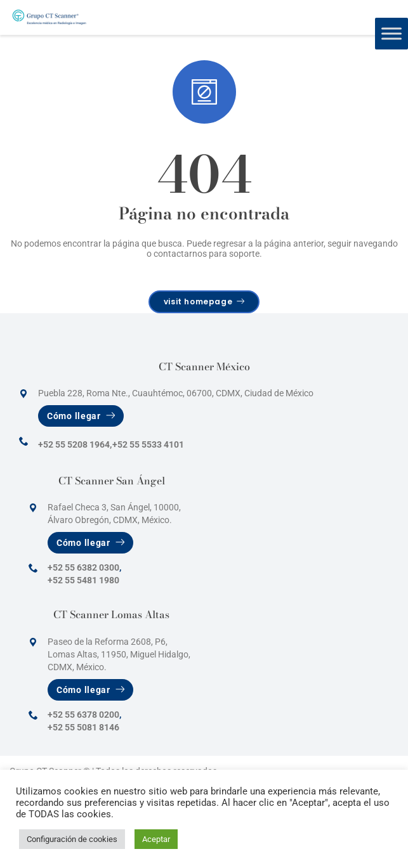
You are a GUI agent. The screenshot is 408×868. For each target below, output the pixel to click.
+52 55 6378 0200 (83, 715)
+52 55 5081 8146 (83, 727)
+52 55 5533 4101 (148, 444)
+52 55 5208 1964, (75, 444)
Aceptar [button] (156, 839)
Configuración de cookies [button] (72, 839)
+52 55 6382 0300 (83, 567)
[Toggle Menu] (392, 33)
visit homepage (204, 301)
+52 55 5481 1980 (83, 580)
